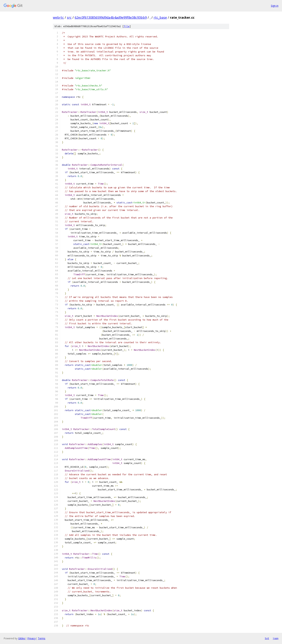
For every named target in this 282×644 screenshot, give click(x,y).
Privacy (31, 638)
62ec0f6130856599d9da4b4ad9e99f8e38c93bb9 (111, 17)
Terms (42, 638)
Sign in (275, 6)
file (127, 26)
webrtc (58, 17)
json (276, 638)
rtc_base (160, 17)
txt (267, 638)
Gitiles (22, 638)
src (69, 17)
